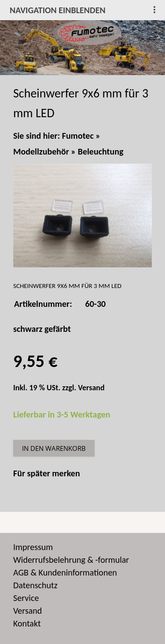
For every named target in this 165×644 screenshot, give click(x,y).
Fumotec (78, 136)
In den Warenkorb (54, 448)
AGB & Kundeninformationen (65, 572)
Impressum (33, 547)
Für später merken (47, 473)
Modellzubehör (41, 151)
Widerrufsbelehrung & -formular (71, 560)
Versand (91, 388)
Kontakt (27, 623)
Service (26, 598)
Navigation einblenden (58, 10)
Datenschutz (35, 585)
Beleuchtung (101, 151)
